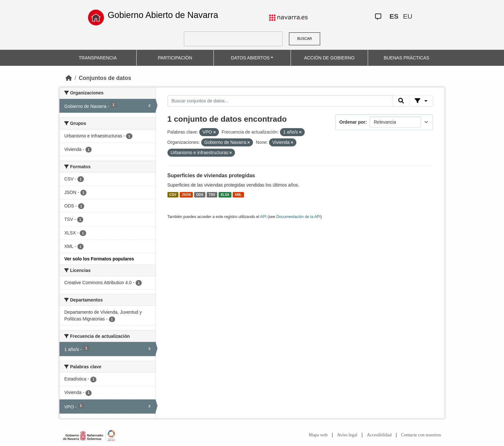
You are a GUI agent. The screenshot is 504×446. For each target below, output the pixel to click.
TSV (212, 195)
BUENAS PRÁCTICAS (407, 58)
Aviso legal (347, 435)
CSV (173, 195)
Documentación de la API (299, 217)
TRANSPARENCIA (98, 58)
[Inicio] (69, 78)
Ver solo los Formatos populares (99, 259)
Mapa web (318, 435)
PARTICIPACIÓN (175, 58)
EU (408, 16)
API (263, 217)
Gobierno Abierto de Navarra (163, 15)
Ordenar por (352, 122)
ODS (200, 195)
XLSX (225, 195)
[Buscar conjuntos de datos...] (280, 101)
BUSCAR (305, 39)
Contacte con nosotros (421, 435)
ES (394, 16)
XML (238, 195)
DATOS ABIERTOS (250, 58)
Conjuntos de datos (105, 78)
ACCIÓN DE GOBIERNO (329, 58)
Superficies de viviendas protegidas (211, 175)
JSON (186, 195)
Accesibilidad (379, 435)
